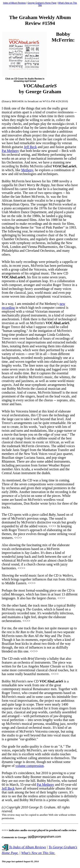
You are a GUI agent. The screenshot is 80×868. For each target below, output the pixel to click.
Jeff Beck (30, 147)
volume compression (30, 766)
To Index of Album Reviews (24, 847)
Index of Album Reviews (14, 3)
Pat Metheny (10, 151)
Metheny (27, 170)
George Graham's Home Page (42, 3)
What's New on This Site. (38, 853)
